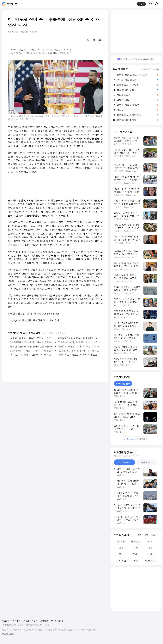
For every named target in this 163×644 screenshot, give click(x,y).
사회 (150, 541)
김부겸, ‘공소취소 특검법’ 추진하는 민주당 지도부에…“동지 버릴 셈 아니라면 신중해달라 (32, 338)
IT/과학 (136, 554)
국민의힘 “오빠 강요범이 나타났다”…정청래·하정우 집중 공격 (79, 338)
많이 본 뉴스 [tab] (124, 462)
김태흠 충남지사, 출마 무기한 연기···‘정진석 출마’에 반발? (79, 342)
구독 (141, 4)
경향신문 (12, 4)
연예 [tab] (146, 535)
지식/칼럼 (121, 561)
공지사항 (44, 621)
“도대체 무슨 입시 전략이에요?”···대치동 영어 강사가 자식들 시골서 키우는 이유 (79, 351)
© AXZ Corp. (8, 634)
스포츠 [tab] (154, 535)
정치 (136, 548)
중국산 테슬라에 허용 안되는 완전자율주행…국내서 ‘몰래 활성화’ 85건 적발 (32, 346)
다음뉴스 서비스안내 (11, 621)
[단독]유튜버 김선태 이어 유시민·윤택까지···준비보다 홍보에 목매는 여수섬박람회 (32, 342)
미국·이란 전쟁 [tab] (123, 383)
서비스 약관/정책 (58, 621)
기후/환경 (136, 541)
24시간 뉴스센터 (30, 621)
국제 (150, 548)
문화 (121, 554)
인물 (150, 554)
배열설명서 (150, 561)
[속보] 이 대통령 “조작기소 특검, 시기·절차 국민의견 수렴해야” (79, 346)
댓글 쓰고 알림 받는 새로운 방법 (136, 59)
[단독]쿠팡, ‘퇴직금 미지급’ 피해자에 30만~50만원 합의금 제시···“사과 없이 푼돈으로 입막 (32, 351)
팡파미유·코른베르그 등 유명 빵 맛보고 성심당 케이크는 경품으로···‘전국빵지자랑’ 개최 (79, 355)
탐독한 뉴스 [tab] (147, 462)
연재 (136, 561)
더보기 (136, 439)
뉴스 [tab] (140, 535)
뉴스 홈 (121, 541)
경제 (121, 548)
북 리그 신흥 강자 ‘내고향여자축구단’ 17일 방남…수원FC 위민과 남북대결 (32, 355)
